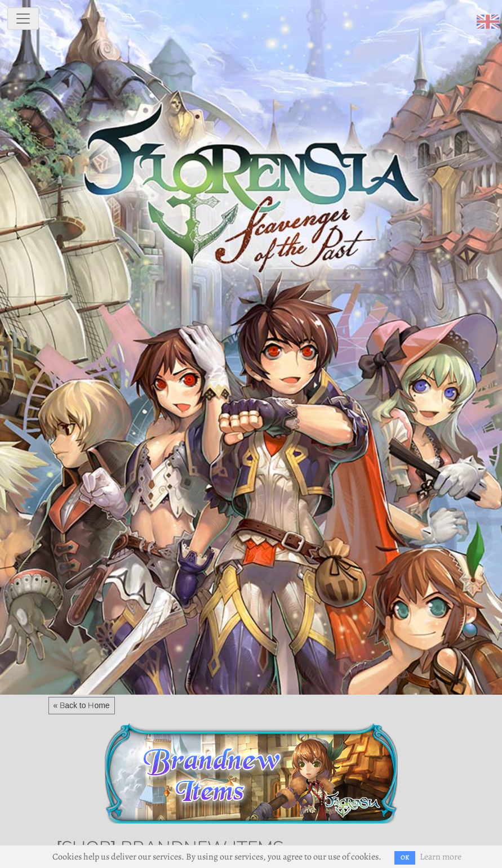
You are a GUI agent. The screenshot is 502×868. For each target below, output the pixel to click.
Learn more (441, 857)
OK (405, 858)
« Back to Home (82, 705)
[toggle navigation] (23, 19)
